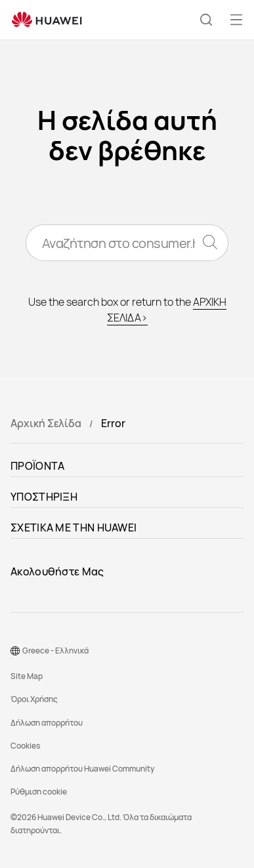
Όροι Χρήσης (34, 699)
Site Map (27, 676)
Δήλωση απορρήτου (47, 723)
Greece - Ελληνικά (55, 651)
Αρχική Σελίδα (46, 423)
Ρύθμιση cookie (39, 792)
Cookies (25, 746)
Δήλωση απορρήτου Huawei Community (82, 769)
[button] (206, 20)
